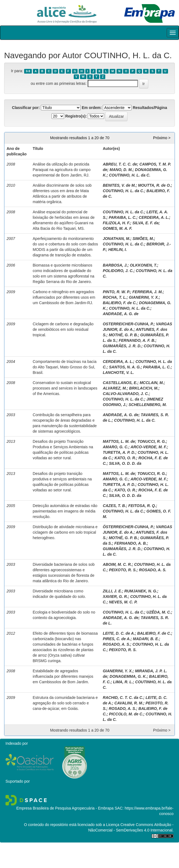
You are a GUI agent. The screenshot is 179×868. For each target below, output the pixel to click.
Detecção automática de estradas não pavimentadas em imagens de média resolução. (65, 511)
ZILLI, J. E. (112, 591)
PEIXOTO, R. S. (123, 570)
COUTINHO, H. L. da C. (130, 175)
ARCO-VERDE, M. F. (149, 447)
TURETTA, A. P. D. (119, 452)
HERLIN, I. (118, 250)
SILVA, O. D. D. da (125, 463)
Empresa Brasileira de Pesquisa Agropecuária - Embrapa (65, 808)
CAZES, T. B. (114, 506)
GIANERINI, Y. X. (144, 297)
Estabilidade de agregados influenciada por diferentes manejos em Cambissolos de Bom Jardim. (63, 676)
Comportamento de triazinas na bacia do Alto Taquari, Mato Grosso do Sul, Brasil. (65, 367)
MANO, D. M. (121, 170)
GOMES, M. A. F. (118, 228)
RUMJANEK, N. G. (141, 591)
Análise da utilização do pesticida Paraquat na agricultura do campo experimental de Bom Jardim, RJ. (62, 170)
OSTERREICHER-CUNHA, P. (128, 324)
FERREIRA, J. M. (147, 292)
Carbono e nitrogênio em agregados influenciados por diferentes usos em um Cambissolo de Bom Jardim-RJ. (64, 297)
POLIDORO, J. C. (118, 271)
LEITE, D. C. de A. (119, 633)
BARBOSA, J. (115, 265)
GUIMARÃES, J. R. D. (122, 346)
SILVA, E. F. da (145, 223)
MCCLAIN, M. (152, 383)
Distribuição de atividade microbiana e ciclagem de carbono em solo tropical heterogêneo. (65, 532)
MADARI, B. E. (146, 639)
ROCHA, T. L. (115, 297)
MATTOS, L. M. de (119, 441)
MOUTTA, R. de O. (155, 185)
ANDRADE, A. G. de (121, 314)
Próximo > (162, 138)
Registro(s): (76, 116)
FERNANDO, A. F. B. (137, 340)
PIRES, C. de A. (117, 639)
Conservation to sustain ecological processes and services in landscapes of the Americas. (65, 388)
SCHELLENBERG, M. (148, 405)
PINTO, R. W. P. (117, 292)
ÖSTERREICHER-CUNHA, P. (128, 527)
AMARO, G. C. (116, 447)
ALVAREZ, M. (115, 388)
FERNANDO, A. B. (130, 543)
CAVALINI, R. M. (129, 703)
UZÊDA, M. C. (159, 612)
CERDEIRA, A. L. (154, 217)
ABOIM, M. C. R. (117, 564)
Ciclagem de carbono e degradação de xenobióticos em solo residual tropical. (63, 329)
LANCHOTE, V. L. (118, 373)
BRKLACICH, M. (144, 388)
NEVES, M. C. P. (123, 602)
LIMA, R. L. (123, 682)
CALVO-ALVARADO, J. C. (126, 394)
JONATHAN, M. (117, 239)
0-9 (28, 71)
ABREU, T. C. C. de (120, 164)
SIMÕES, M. (143, 239)
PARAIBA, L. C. (123, 217)
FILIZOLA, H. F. (117, 223)
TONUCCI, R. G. (152, 441)
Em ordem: (92, 108)
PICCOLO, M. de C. (126, 714)
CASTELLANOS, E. (120, 383)
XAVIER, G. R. (115, 597)
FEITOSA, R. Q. (142, 506)
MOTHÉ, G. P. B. (123, 335)
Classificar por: (26, 108)
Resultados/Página (150, 108)
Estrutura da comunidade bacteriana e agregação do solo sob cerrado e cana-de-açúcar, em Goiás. (65, 703)
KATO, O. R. (125, 458)
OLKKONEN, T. (144, 265)
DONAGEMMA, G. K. (128, 676)
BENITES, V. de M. (119, 185)
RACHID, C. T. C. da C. (123, 698)
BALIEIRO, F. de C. (120, 303)
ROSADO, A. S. (153, 570)
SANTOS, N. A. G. (125, 367)
